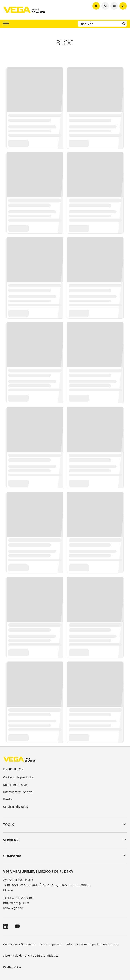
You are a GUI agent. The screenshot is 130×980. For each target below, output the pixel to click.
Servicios (11, 840)
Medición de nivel (15, 785)
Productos (13, 769)
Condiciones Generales (19, 944)
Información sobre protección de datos (93, 944)
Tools (9, 825)
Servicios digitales (16, 807)
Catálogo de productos (19, 777)
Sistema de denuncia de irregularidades (31, 956)
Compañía (12, 856)
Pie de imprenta (51, 944)
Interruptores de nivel (18, 792)
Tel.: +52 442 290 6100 (18, 898)
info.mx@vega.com (16, 903)
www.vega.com (13, 908)
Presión (8, 799)
